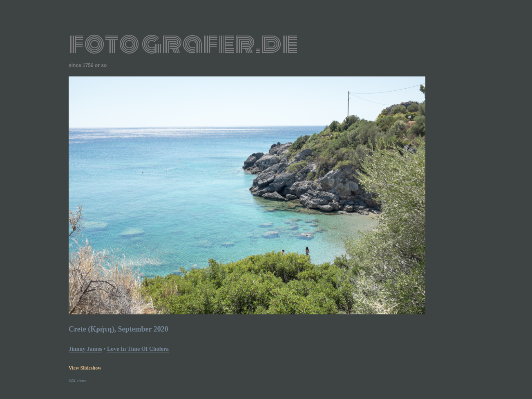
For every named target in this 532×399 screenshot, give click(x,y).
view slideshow (85, 368)
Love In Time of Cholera (138, 349)
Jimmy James (85, 349)
